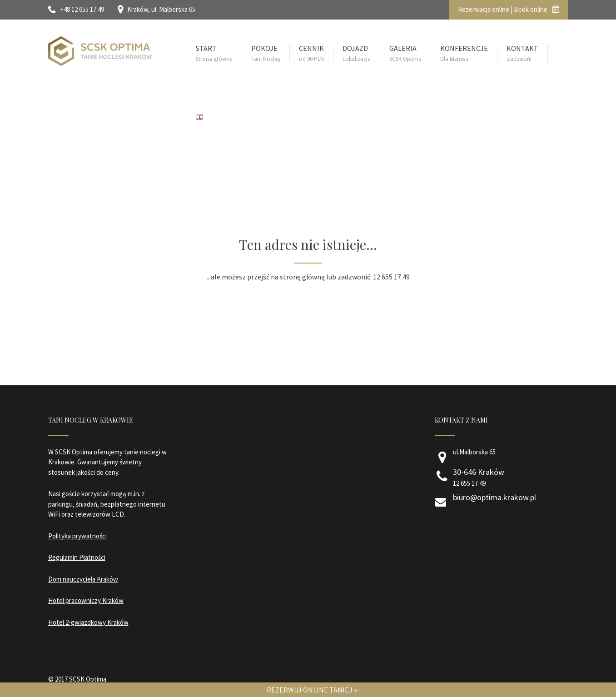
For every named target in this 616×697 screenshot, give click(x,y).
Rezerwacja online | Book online (509, 9)
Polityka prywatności (77, 536)
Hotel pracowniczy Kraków (86, 600)
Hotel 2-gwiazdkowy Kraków (88, 622)
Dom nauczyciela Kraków (83, 579)
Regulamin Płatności (77, 557)
